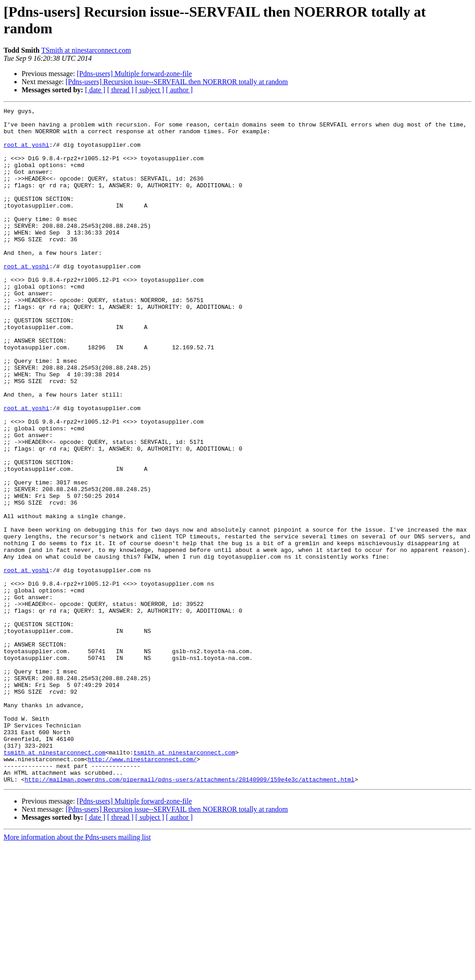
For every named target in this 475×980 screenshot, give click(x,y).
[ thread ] (120, 90)
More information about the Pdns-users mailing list (77, 972)
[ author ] (179, 90)
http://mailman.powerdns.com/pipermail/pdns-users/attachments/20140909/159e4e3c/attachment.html (190, 914)
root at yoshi (26, 153)
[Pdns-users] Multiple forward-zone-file (134, 74)
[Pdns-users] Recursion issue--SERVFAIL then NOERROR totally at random (177, 82)
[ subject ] (150, 90)
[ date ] (95, 90)
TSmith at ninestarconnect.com (86, 50)
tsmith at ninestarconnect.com (54, 882)
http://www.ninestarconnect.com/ (142, 890)
